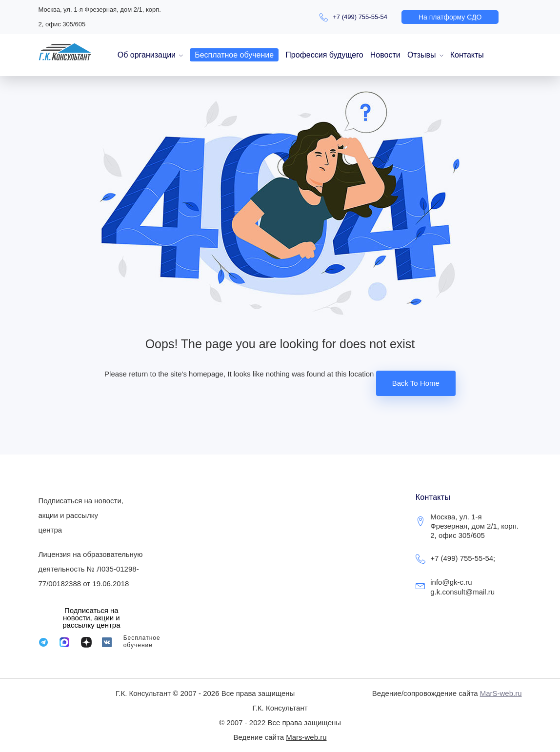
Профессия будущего (324, 55)
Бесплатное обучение (234, 55)
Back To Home (416, 383)
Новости (385, 55)
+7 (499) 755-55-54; (463, 558)
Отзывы (422, 55)
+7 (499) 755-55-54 (360, 17)
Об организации (147, 55)
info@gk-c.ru (451, 582)
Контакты (467, 55)
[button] (450, 17)
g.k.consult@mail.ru (462, 592)
